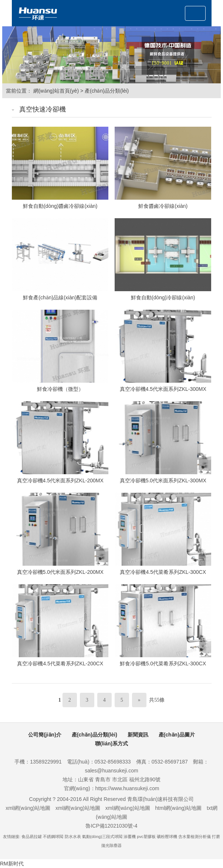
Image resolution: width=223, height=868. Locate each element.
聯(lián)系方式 (111, 744)
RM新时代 (12, 864)
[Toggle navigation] (195, 13)
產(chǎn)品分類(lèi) (107, 91)
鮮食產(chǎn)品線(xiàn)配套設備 (60, 297)
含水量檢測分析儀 (195, 837)
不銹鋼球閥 (53, 837)
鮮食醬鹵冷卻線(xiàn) (163, 206)
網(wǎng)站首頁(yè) (56, 91)
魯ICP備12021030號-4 (111, 826)
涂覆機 (130, 837)
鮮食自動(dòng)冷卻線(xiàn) (163, 297)
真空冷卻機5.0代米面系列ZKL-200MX (60, 572)
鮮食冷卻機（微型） (60, 389)
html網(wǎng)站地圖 (178, 808)
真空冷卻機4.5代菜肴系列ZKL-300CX (163, 572)
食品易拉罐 (32, 837)
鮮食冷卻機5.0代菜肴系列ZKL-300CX (163, 664)
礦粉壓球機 (167, 837)
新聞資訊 (138, 735)
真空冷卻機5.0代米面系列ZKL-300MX (163, 480)
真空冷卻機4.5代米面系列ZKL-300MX (163, 389)
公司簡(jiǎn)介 (45, 735)
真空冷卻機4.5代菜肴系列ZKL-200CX (60, 664)
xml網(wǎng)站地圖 (28, 808)
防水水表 (73, 837)
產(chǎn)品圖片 (177, 735)
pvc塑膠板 (146, 837)
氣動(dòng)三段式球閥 (102, 837)
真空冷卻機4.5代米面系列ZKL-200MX (60, 480)
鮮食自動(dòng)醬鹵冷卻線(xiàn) (60, 206)
